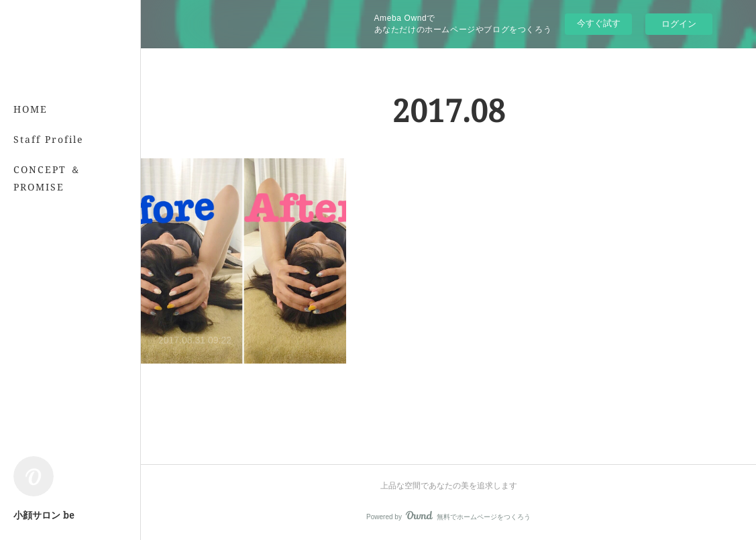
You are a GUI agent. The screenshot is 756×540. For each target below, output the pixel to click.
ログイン (679, 24)
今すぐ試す (599, 23)
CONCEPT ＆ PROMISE (47, 178)
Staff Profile (49, 139)
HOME (31, 109)
